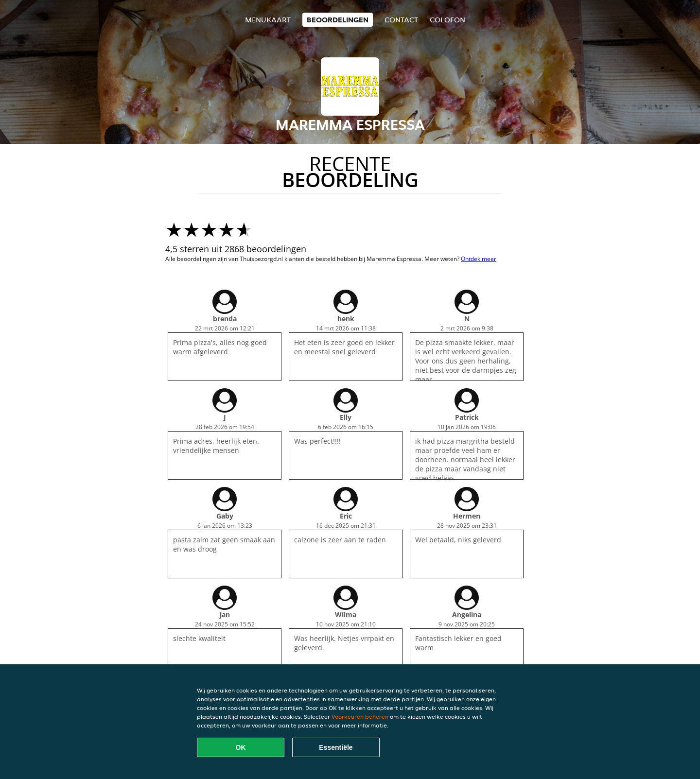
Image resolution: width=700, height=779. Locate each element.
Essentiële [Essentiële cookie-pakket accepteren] (336, 747)
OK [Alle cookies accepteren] (241, 747)
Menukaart (268, 20)
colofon (447, 20)
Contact (401, 20)
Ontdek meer (479, 259)
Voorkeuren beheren (360, 717)
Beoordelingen (338, 20)
